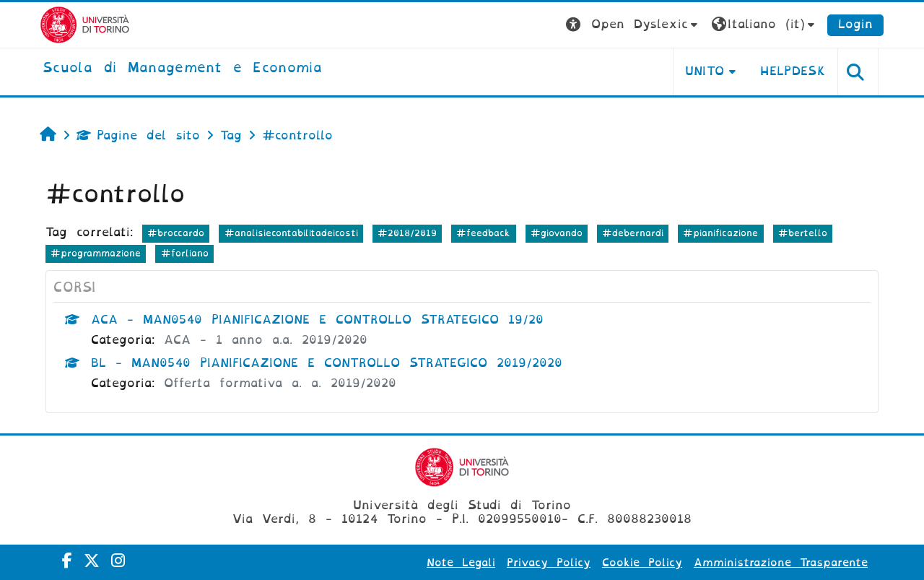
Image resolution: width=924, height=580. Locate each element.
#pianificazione (720, 233)
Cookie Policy (642, 563)
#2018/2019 (407, 233)
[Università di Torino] (85, 24)
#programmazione (96, 253)
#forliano (185, 253)
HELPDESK (793, 71)
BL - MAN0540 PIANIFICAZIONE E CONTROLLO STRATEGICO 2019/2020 (327, 363)
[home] (182, 69)
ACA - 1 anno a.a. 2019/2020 (266, 340)
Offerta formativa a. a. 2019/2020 (280, 383)
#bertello (803, 233)
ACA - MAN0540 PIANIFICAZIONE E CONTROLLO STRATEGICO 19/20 (317, 320)
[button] (633, 25)
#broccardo (176, 233)
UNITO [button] (705, 71)
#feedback (483, 233)
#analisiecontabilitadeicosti (291, 233)
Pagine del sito (138, 135)
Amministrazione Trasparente (781, 563)
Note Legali (461, 563)
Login (855, 24)
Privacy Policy (549, 563)
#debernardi (633, 233)
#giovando (557, 233)
